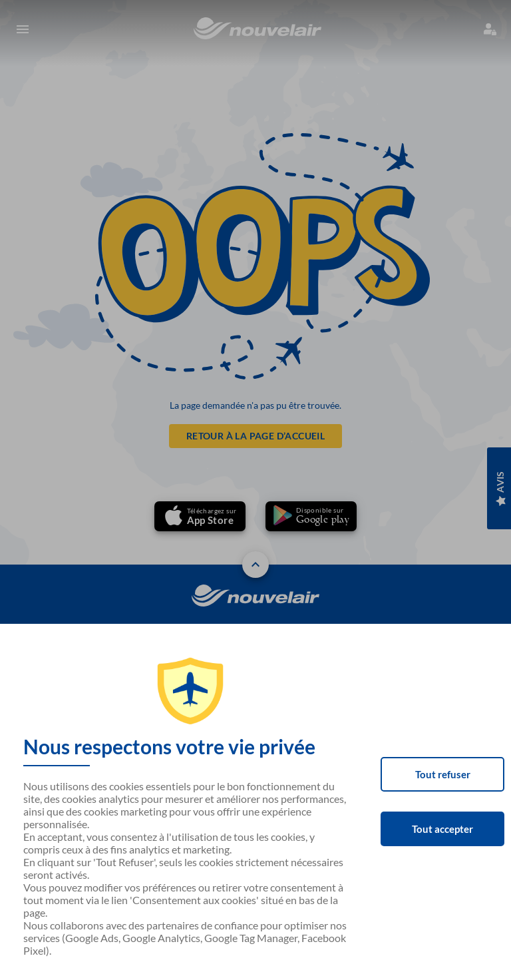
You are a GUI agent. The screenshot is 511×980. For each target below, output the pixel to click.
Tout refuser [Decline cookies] (443, 774)
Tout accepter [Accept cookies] (442, 829)
